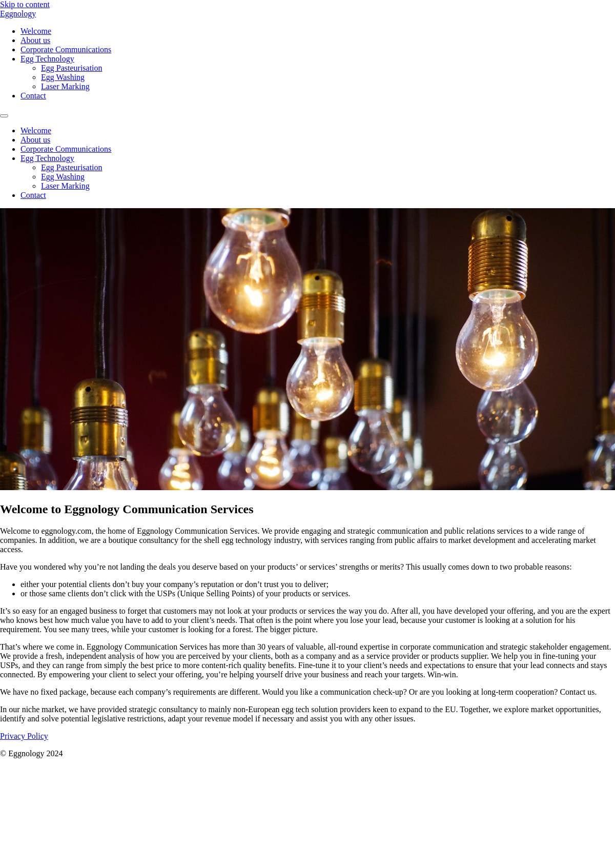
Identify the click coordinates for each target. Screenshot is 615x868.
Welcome (36, 31)
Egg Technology (47, 59)
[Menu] (4, 116)
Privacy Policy (24, 736)
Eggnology (18, 14)
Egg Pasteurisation (72, 68)
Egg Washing (63, 77)
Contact (33, 96)
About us (35, 40)
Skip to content (25, 4)
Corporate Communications (66, 49)
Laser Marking (65, 86)
